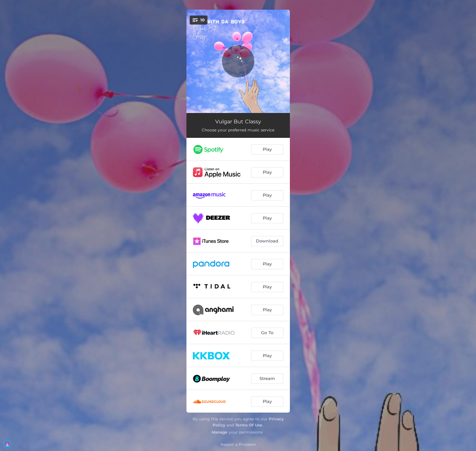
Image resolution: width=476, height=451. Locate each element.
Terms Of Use (249, 425)
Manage (220, 432)
